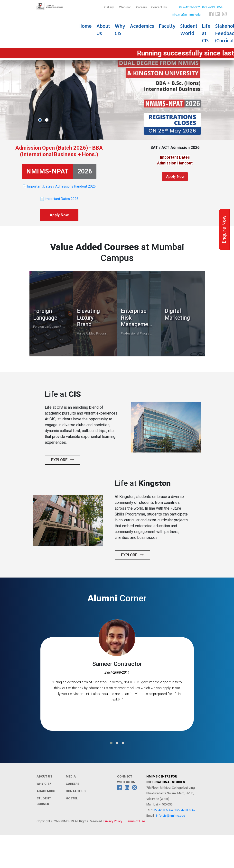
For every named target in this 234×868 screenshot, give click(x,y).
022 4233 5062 (185, 810)
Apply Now (59, 215)
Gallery (109, 7)
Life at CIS (206, 33)
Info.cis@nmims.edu (171, 816)
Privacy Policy (113, 821)
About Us (103, 29)
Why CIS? (44, 784)
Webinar (125, 7)
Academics (46, 791)
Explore (62, 460)
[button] (40, 120)
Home (85, 26)
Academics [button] (142, 26)
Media (71, 776)
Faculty (167, 26)
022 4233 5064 (163, 810)
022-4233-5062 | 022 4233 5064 (201, 7)
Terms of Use (136, 821)
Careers (141, 7)
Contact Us (159, 7)
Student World (189, 29)
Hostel (72, 798)
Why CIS (120, 29)
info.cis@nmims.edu (186, 14)
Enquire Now (224, 229)
